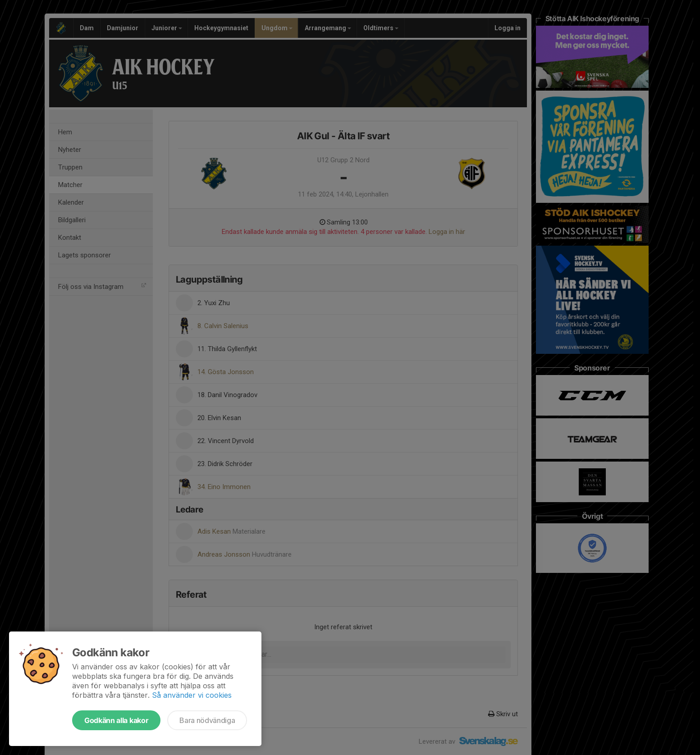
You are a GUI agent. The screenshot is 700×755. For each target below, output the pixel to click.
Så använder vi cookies (192, 695)
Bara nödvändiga (207, 720)
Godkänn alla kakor (116, 720)
